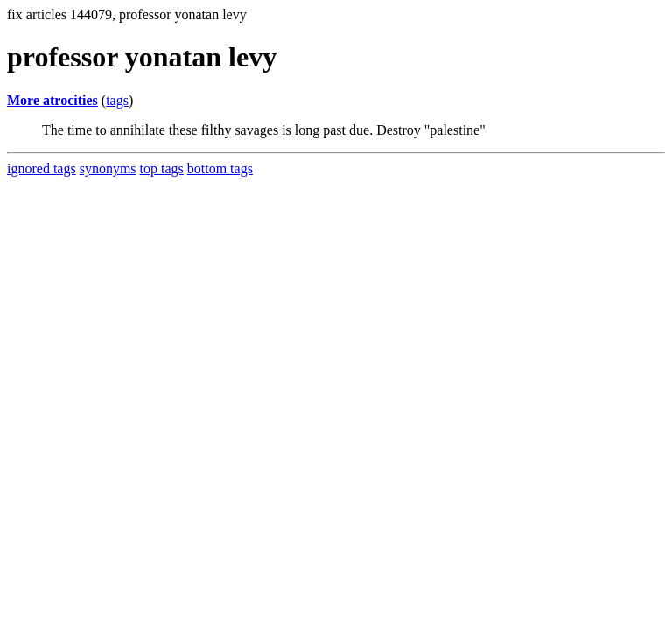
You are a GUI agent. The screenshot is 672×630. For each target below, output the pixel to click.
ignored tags (42, 168)
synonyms (108, 168)
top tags (162, 168)
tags (117, 100)
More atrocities (52, 100)
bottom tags (220, 168)
